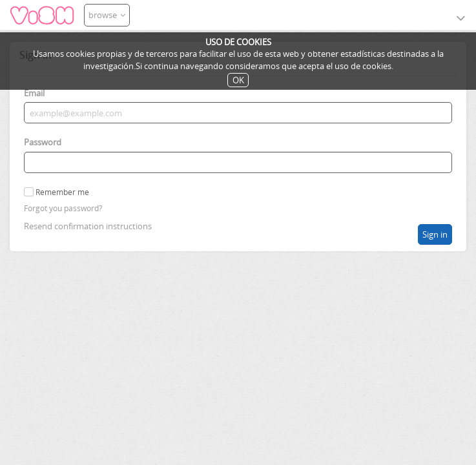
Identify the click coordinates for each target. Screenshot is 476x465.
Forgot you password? (63, 208)
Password (43, 142)
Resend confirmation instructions (88, 226)
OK (238, 80)
